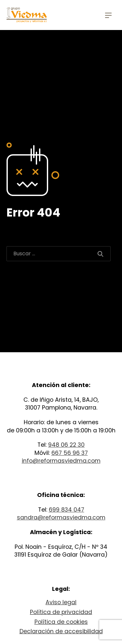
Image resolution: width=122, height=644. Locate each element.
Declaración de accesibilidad (61, 631)
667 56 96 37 (70, 453)
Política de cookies (61, 622)
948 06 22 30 (66, 445)
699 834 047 (67, 510)
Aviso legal (61, 602)
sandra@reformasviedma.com (61, 517)
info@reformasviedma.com (61, 461)
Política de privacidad (61, 612)
